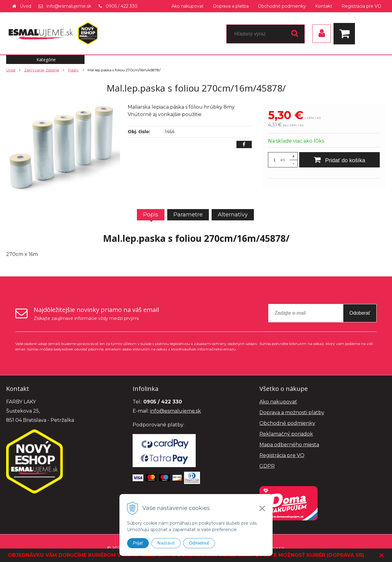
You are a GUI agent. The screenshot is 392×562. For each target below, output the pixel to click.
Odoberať (360, 313)
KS (283, 160)
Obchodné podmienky (282, 6)
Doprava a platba (231, 6)
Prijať (138, 543)
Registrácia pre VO (361, 6)
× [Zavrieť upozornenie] (382, 555)
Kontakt (324, 6)
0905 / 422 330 (122, 6)
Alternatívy (233, 215)
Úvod (26, 6)
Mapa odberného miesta (289, 445)
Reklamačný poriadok (286, 434)
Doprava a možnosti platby (292, 412)
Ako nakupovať (188, 6)
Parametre (188, 215)
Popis (151, 215)
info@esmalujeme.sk (69, 6)
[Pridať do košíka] (339, 160)
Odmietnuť (199, 543)
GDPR (267, 466)
